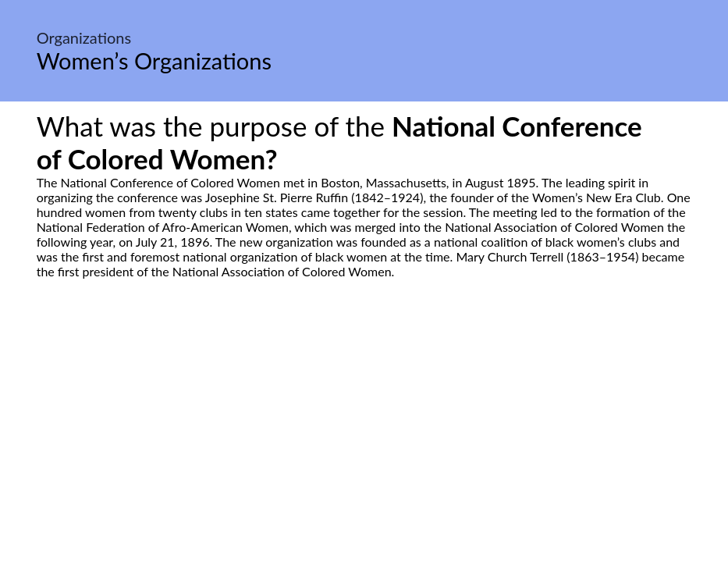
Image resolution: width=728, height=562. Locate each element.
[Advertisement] (364, 425)
